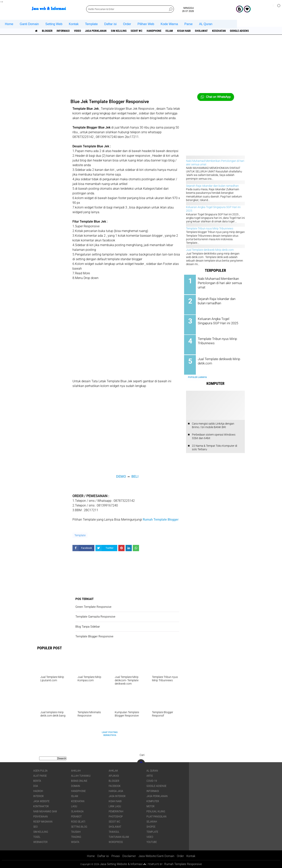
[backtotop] (141, 763)
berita (37, 781)
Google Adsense (244, 31)
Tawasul (114, 832)
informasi (64, 31)
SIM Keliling (120, 31)
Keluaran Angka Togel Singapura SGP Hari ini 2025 (219, 320)
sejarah (152, 822)
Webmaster (40, 842)
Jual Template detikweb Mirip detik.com (210, 250)
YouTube (152, 842)
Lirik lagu (115, 806)
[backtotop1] (145, 864)
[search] (130, 9)
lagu (74, 806)
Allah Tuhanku (81, 776)
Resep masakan (43, 822)
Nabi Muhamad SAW (45, 811)
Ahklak (113, 771)
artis (150, 776)
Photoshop (116, 816)
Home (9, 24)
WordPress (116, 842)
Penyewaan (41, 816)
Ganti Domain (29, 24)
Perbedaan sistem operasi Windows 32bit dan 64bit (214, 435)
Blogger (48, 31)
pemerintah (116, 811)
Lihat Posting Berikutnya (110, 734)
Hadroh (38, 791)
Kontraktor (41, 806)
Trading (76, 837)
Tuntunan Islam (119, 837)
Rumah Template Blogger (161, 520)
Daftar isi (110, 24)
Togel (37, 837)
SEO (35, 827)
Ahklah (76, 771)
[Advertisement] (141, 66)
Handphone (156, 31)
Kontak (74, 24)
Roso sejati (78, 822)
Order (127, 24)
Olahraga (77, 811)
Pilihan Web (146, 24)
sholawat (204, 31)
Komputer (153, 801)
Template (91, 24)
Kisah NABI (187, 31)
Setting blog (79, 827)
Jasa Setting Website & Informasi (121, 864)
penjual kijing (156, 811)
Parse (189, 24)
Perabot (76, 816)
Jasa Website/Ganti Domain (156, 856)
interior (38, 796)
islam (172, 31)
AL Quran (206, 24)
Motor (150, 806)
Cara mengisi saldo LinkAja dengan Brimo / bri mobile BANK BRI (213, 424)
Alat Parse (40, 776)
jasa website (41, 801)
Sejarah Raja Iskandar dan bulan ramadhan (212, 186)
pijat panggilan (156, 816)
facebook (115, 786)
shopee (151, 827)
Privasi (116, 856)
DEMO (121, 476)
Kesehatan (222, 31)
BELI (135, 476)
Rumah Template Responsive (183, 864)
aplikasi (114, 776)
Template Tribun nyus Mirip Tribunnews (210, 228)
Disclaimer (129, 856)
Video (78, 31)
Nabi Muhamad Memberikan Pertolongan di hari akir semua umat (220, 283)
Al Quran (152, 771)
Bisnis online (79, 781)
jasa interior (117, 796)
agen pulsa (40, 771)
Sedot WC (138, 31)
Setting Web (54, 24)
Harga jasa (116, 791)
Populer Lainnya (197, 376)
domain (76, 786)
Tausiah (76, 832)
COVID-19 (152, 781)
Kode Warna (169, 24)
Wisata (75, 842)
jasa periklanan (97, 31)
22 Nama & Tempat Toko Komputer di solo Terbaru (215, 446)
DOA (36, 786)
